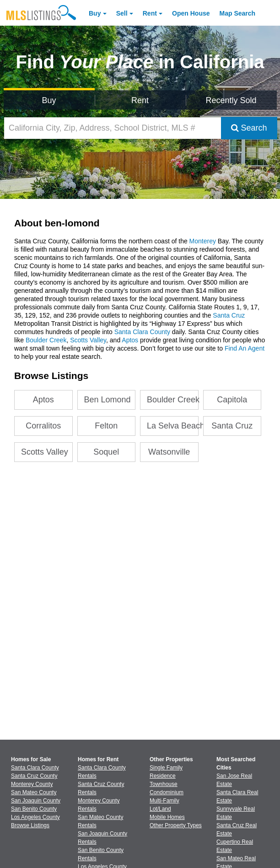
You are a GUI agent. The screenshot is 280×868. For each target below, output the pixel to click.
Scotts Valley (88, 340)
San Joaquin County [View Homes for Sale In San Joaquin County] (36, 801)
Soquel (106, 452)
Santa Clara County (142, 332)
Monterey (203, 241)
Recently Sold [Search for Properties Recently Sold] (231, 100)
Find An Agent (245, 348)
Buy (95, 13)
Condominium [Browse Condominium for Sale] (167, 792)
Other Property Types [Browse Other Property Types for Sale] (176, 825)
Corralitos (43, 426)
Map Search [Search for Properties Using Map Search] (238, 13)
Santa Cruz (229, 315)
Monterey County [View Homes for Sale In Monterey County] (32, 784)
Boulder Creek (46, 340)
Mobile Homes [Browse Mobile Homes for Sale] (167, 817)
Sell (122, 13)
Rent (150, 13)
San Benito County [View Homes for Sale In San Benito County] (34, 809)
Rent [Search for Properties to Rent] (140, 100)
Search (249, 128)
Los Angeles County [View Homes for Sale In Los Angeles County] (35, 817)
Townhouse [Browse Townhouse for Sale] (164, 784)
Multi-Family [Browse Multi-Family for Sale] (164, 801)
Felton (106, 426)
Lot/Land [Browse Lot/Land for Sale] (160, 809)
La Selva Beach (173, 426)
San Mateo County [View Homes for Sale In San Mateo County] (34, 792)
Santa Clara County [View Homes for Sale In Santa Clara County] (35, 768)
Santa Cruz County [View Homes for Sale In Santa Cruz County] (34, 776)
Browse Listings (30, 825)
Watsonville (169, 452)
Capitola (232, 400)
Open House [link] (191, 13)
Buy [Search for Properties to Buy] (49, 100)
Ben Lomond (108, 400)
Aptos (130, 340)
